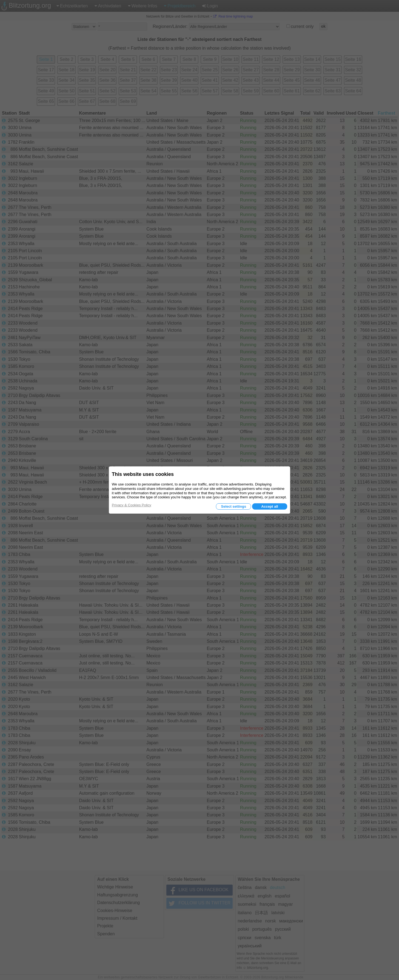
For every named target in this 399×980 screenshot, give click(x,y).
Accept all (270, 506)
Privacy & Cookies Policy (132, 505)
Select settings (233, 506)
